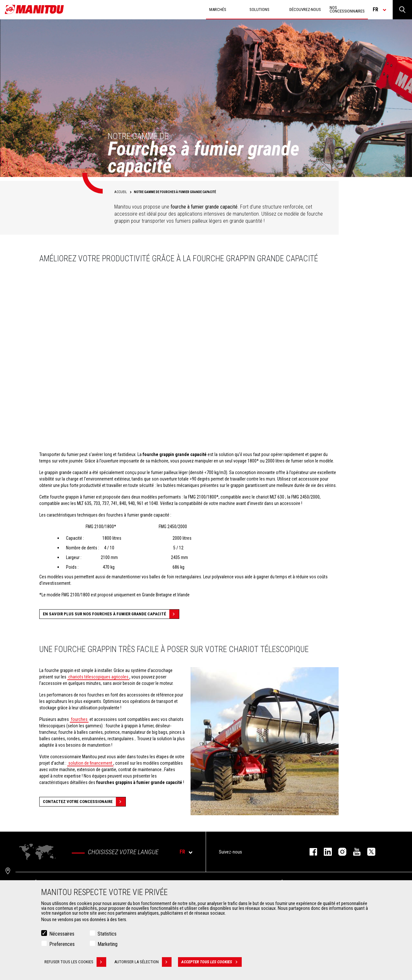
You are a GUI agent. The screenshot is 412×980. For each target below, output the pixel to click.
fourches (79, 719)
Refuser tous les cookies (75, 962)
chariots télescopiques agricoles (98, 677)
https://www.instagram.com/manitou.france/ (339, 852)
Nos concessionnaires (347, 9)
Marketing (108, 944)
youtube (354, 852)
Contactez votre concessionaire (84, 802)
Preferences (62, 944)
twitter (368, 852)
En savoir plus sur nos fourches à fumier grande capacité (111, 614)
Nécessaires (62, 934)
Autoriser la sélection (143, 962)
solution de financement (90, 763)
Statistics (107, 934)
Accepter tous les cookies (211, 962)
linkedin (325, 852)
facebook (310, 852)
